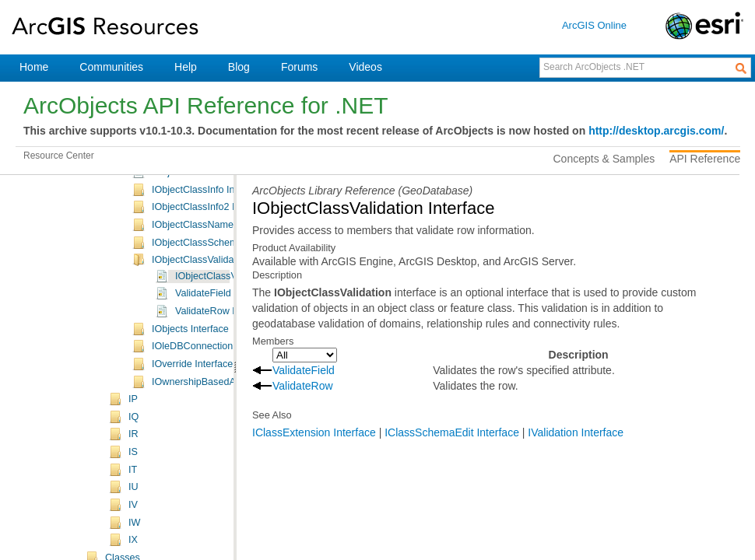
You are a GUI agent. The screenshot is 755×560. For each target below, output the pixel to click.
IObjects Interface (190, 480)
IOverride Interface (192, 515)
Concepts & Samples (604, 159)
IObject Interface (188, 217)
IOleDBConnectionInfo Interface (221, 497)
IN (133, 184)
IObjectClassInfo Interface (208, 341)
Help (186, 67)
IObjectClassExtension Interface (221, 323)
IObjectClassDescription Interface (225, 288)
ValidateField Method (221, 444)
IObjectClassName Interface (213, 376)
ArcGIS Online (594, 25)
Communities (111, 67)
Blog (239, 67)
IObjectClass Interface (200, 235)
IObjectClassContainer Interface (221, 270)
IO (133, 201)
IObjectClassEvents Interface (215, 305)
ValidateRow (303, 386)
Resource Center (59, 156)
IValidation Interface (576, 432)
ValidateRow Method (220, 462)
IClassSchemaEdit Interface (452, 432)
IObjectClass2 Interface (203, 253)
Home (34, 67)
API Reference (705, 159)
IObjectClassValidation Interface (221, 411)
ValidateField (304, 370)
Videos (365, 67)
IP (133, 550)
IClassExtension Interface (314, 432)
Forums (299, 67)
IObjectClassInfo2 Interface (211, 358)
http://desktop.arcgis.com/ (656, 131)
